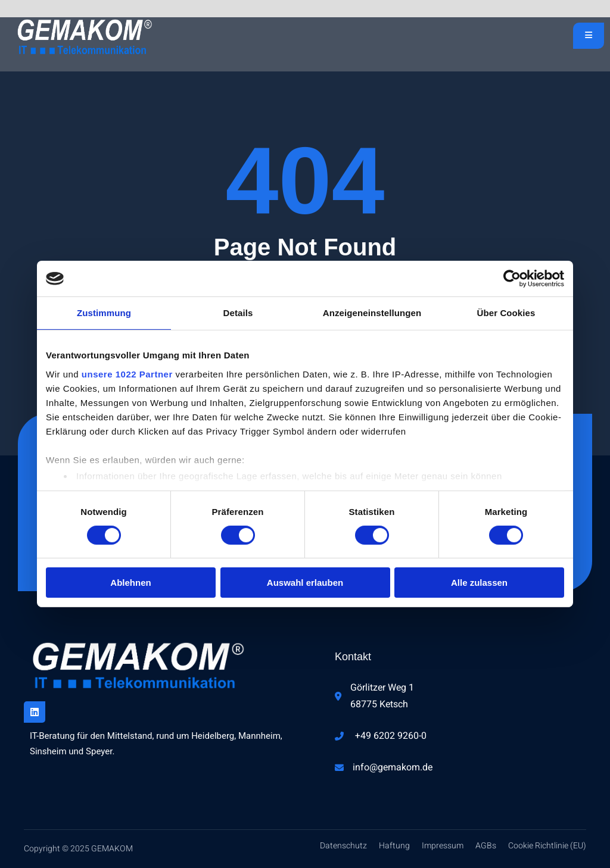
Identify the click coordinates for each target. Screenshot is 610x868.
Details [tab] (238, 313)
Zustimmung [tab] (104, 313)
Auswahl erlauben (305, 583)
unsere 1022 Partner (127, 374)
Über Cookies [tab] (506, 313)
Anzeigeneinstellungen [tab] (372, 313)
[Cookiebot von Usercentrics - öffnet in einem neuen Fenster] (512, 279)
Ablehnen (130, 583)
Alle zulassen (479, 583)
